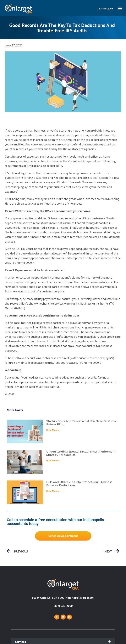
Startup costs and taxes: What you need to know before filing (81, 423)
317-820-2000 (105, 8)
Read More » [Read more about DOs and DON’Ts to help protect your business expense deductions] (53, 491)
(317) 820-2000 (63, 606)
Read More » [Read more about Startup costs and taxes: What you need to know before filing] (53, 430)
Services (20, 642)
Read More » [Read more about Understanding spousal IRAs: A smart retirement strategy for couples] (53, 461)
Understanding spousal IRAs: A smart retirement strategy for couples (81, 453)
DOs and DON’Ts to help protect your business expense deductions (79, 484)
